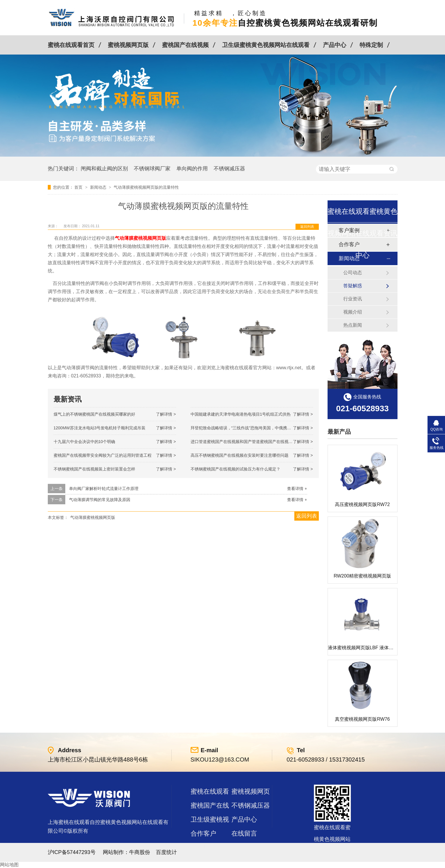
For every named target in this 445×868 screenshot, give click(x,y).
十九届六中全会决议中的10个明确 (85, 442)
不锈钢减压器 (229, 169)
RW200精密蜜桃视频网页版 (362, 576)
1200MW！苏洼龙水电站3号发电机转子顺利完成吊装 (100, 428)
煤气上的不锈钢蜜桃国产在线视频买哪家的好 (94, 414)
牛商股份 (140, 852)
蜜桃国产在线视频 (185, 45)
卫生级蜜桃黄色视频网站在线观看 (266, 45)
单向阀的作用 (192, 169)
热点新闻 (353, 325)
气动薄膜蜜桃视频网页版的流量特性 (146, 187)
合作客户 (203, 833)
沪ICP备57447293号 (72, 852)
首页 (79, 187)
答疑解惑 (353, 286)
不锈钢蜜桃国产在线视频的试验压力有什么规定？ (235, 469)
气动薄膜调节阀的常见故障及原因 (100, 500)
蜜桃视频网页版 (128, 45)
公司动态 (353, 273)
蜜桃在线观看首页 (71, 45)
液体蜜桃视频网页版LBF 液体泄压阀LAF (370, 648)
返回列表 (307, 227)
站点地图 (203, 847)
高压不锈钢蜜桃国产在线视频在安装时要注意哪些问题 (240, 455)
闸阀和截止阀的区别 (104, 169)
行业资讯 (353, 299)
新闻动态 (99, 187)
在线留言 (244, 833)
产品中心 (335, 45)
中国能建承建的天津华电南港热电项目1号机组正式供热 (241, 414)
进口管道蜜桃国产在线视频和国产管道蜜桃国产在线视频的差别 (248, 442)
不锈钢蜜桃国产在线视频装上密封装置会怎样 (94, 469)
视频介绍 (353, 312)
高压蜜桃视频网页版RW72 (362, 504)
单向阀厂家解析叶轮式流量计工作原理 (104, 489)
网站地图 (9, 865)
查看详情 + (297, 489)
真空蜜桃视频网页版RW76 (362, 719)
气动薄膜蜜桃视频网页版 (93, 517)
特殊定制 (371, 45)
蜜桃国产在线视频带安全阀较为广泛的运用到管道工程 (103, 455)
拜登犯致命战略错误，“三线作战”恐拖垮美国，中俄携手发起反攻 (249, 428)
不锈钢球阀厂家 (152, 169)
